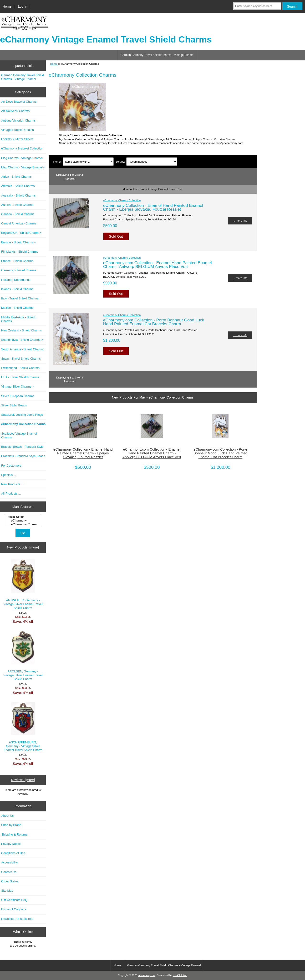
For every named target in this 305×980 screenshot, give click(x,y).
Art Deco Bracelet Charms (19, 102)
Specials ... (9, 475)
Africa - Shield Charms (16, 177)
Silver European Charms (18, 396)
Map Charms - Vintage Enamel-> (23, 167)
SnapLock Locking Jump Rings (22, 415)
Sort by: (120, 162)
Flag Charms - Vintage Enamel (22, 158)
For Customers (11, 466)
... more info (240, 221)
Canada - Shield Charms (18, 214)
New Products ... (12, 484)
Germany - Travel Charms (19, 270)
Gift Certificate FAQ (14, 900)
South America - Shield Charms (22, 349)
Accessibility (9, 862)
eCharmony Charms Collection (122, 200)
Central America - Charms (19, 223)
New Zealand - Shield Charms (21, 330)
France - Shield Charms (17, 261)
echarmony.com (147, 975)
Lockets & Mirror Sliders (17, 139)
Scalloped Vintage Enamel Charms (19, 435)
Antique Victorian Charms (18, 120)
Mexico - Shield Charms (17, 308)
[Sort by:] (152, 162)
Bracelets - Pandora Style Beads (23, 456)
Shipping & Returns (14, 834)
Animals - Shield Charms (18, 186)
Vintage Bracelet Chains (18, 130)
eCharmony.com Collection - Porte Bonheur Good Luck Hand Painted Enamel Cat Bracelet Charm (154, 322)
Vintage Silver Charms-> (18, 386)
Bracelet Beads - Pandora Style (22, 447)
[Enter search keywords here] (257, 6)
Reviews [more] (23, 780)
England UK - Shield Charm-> (21, 233)
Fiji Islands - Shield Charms (20, 252)
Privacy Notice (11, 844)
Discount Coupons (14, 909)
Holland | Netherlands (16, 280)
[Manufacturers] (23, 521)
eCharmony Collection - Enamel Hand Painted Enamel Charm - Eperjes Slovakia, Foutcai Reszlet (153, 207)
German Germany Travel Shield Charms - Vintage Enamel (157, 55)
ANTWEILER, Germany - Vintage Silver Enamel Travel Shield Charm (23, 585)
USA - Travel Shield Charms (20, 377)
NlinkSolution (180, 975)
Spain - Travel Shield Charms (21, 359)
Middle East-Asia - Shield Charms (18, 319)
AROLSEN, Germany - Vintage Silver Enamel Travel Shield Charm (23, 656)
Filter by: (57, 162)
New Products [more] (23, 547)
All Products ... (11, 493)
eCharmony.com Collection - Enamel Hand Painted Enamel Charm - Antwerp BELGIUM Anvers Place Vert (158, 265)
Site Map (7, 891)
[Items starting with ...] (88, 162)
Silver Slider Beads (14, 405)
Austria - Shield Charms (17, 205)
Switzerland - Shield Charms (20, 368)
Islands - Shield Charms (17, 289)
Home (7, 6)
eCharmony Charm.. (23, 524)
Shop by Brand (11, 825)
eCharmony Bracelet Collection (22, 148)
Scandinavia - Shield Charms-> (22, 340)
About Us (7, 816)
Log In (23, 6)
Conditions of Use (13, 853)
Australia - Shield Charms (18, 195)
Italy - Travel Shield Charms (20, 298)
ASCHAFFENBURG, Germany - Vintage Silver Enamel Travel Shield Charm (23, 727)
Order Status (10, 881)
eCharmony (23, 521)
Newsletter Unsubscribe (17, 919)
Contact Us (9, 872)
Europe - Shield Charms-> (19, 242)
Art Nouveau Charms (15, 111)
